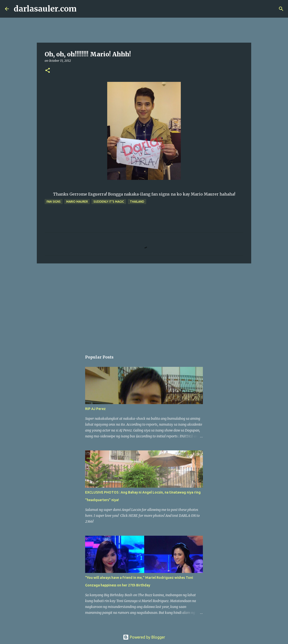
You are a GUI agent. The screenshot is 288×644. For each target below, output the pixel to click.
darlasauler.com (45, 9)
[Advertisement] (144, 305)
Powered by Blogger (144, 637)
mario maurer (77, 202)
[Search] (83, 9)
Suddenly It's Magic (109, 202)
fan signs (54, 202)
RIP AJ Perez (95, 409)
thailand (137, 202)
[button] (48, 71)
